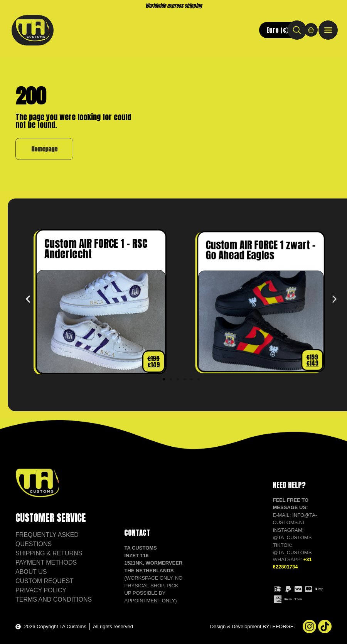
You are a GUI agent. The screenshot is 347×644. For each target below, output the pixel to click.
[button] (28, 299)
